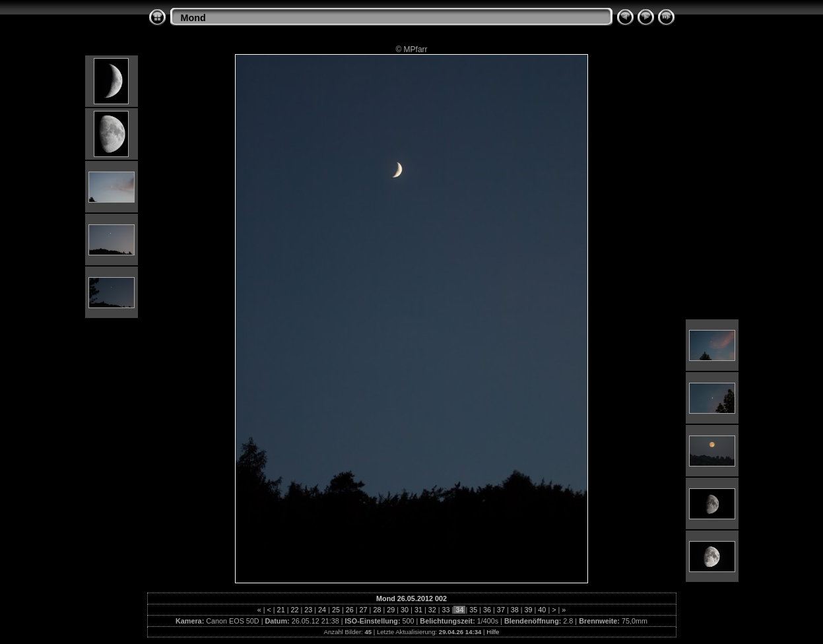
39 (529, 610)
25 (336, 610)
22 (294, 610)
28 (377, 610)
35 (473, 610)
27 (364, 610)
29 (391, 610)
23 (308, 610)
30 (405, 610)
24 (322, 610)
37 (501, 610)
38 (515, 610)
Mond (193, 18)
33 (446, 610)
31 (418, 610)
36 (487, 610)
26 (350, 610)
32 (432, 610)
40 (542, 610)
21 (281, 610)
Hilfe (493, 632)
